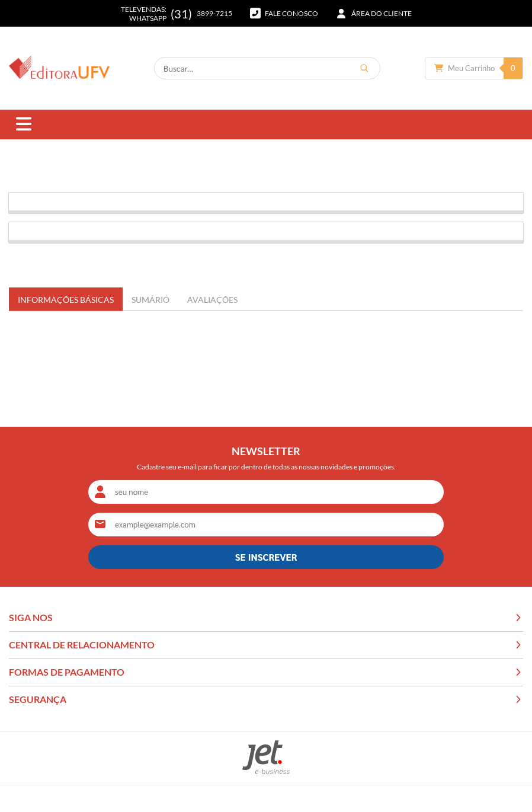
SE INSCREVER (266, 557)
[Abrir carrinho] (474, 68)
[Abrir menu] (24, 125)
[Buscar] (364, 68)
